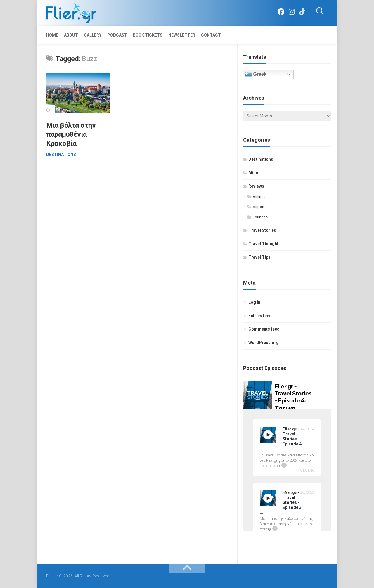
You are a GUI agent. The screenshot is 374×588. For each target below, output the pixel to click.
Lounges (260, 217)
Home (52, 35)
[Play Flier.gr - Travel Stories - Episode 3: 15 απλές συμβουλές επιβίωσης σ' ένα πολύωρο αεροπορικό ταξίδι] (268, 498)
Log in (254, 302)
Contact (211, 35)
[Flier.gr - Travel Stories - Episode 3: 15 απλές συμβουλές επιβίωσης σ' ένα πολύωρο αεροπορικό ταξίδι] (287, 503)
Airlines (259, 197)
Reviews (256, 186)
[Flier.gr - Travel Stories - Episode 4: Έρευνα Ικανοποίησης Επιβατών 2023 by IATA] (287, 439)
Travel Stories (262, 230)
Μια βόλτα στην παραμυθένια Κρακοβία (71, 134)
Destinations (61, 155)
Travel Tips (259, 257)
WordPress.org (264, 343)
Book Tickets (148, 35)
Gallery (93, 35)
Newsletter (182, 35)
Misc (253, 173)
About (71, 35)
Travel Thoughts (265, 244)
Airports (260, 207)
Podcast (117, 35)
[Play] (268, 435)
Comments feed (264, 329)
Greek (256, 75)
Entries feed (260, 316)
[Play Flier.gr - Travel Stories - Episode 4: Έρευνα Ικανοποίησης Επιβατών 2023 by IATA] (268, 435)
